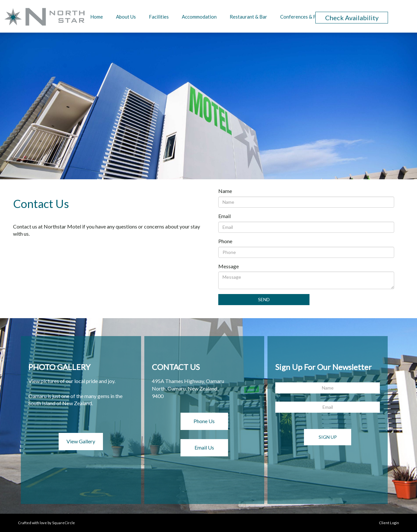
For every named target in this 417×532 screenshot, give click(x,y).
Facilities (159, 17)
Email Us (204, 447)
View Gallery (81, 441)
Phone (225, 241)
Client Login (389, 523)
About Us (126, 17)
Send (264, 299)
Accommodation (199, 17)
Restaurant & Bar (248, 17)
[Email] (306, 227)
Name (225, 191)
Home (97, 17)
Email (224, 216)
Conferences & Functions (307, 17)
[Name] (306, 202)
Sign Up (328, 437)
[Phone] (306, 252)
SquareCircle (64, 523)
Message (229, 266)
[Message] (306, 280)
